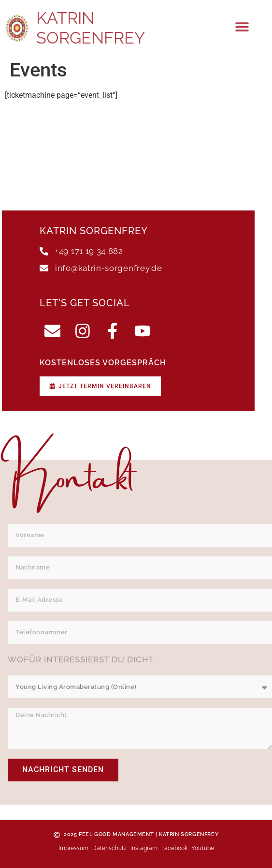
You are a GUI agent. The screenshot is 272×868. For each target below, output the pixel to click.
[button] (242, 27)
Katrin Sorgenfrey (91, 28)
